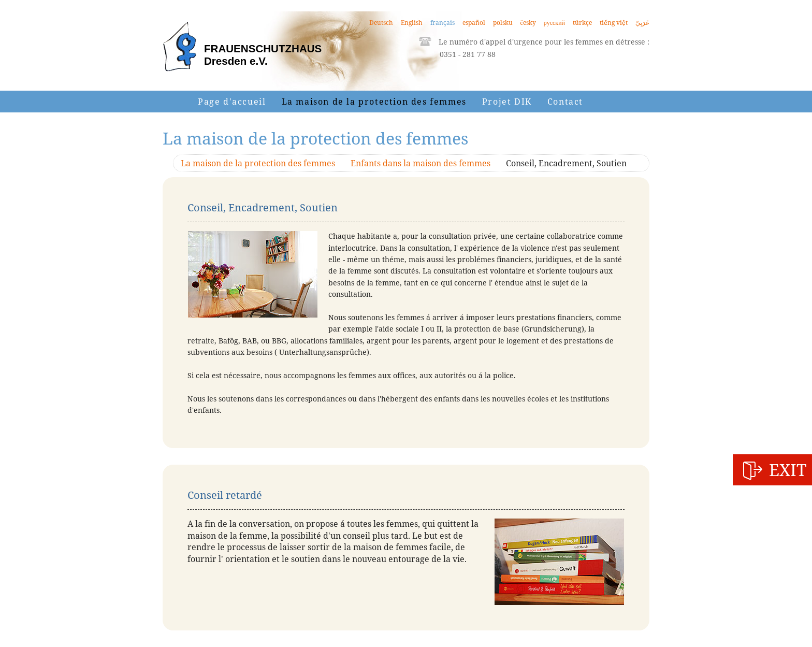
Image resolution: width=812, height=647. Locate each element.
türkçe (582, 23)
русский (554, 23)
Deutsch (381, 23)
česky (528, 23)
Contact (565, 102)
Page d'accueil (232, 102)
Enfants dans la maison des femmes (421, 163)
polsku (503, 23)
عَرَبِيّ (642, 23)
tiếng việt (614, 23)
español (474, 23)
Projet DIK (507, 102)
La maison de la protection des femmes (374, 102)
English (412, 23)
